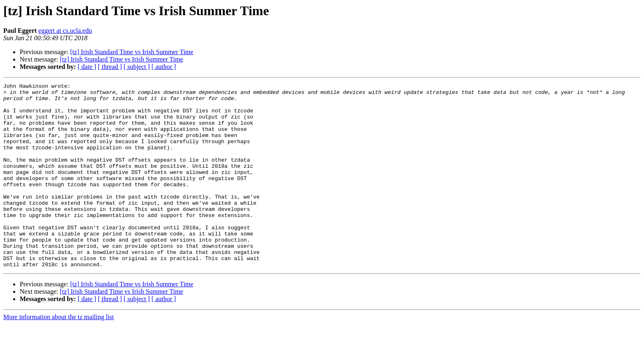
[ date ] (87, 67)
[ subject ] (137, 67)
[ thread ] (110, 67)
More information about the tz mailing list (59, 354)
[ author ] (164, 67)
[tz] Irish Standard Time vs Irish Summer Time (132, 52)
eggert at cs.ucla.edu (65, 31)
